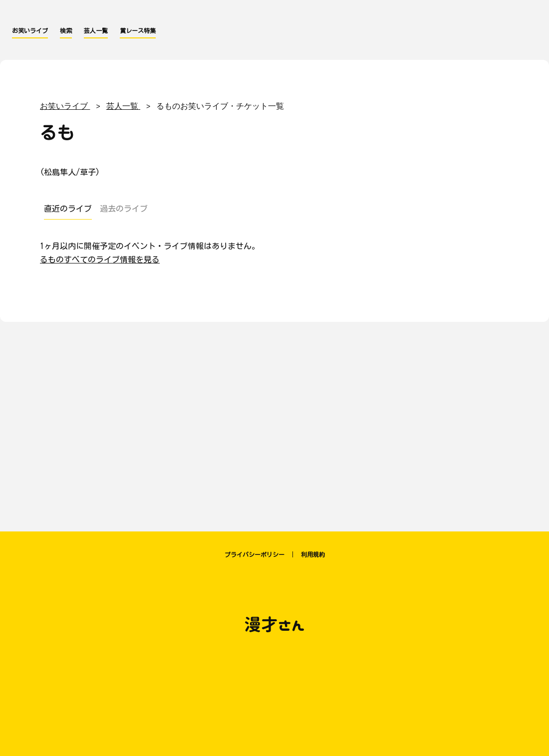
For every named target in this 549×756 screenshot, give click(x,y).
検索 (66, 30)
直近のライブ (68, 209)
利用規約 (313, 554)
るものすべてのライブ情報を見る (100, 259)
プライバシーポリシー (255, 554)
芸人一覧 (96, 30)
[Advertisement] (274, 422)
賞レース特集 (138, 30)
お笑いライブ (30, 30)
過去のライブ (124, 209)
